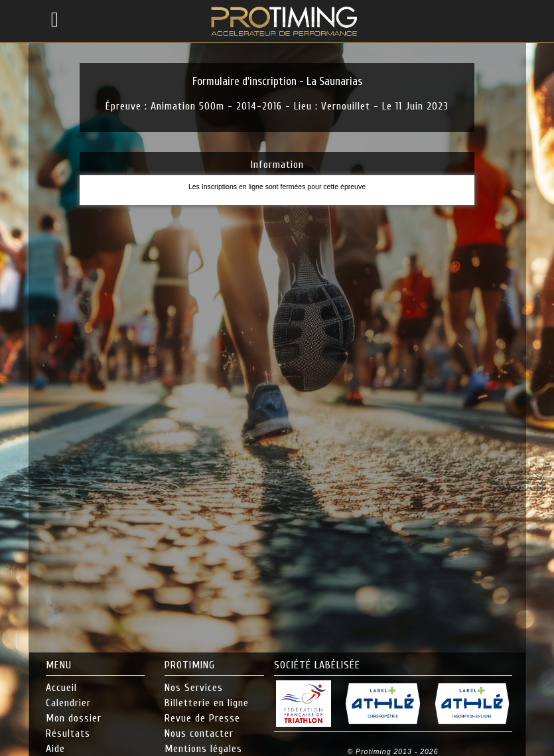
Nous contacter (199, 733)
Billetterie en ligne (207, 703)
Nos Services (194, 688)
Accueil (61, 688)
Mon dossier (74, 718)
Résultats (68, 733)
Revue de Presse (202, 718)
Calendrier (68, 703)
